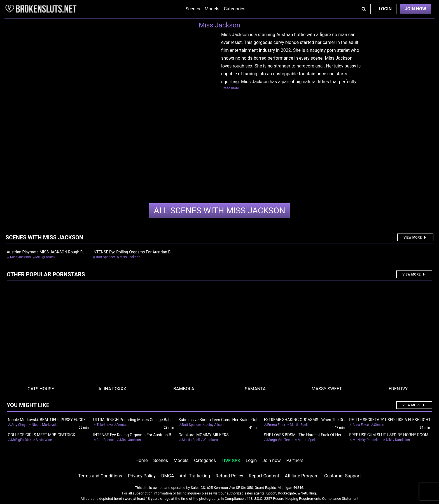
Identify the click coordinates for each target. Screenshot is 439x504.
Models (212, 9)
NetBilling (308, 493)
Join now (271, 460)
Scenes (193, 9)
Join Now (415, 9)
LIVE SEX (231, 461)
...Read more (229, 88)
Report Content (264, 476)
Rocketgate (287, 493)
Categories (235, 9)
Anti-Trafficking (195, 476)
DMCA (168, 476)
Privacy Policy (142, 476)
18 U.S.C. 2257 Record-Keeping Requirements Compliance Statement (303, 499)
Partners (295, 460)
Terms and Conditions (100, 476)
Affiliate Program (302, 476)
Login (385, 9)
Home (142, 460)
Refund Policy (229, 476)
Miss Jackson (219, 210)
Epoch (271, 493)
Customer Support (343, 476)
